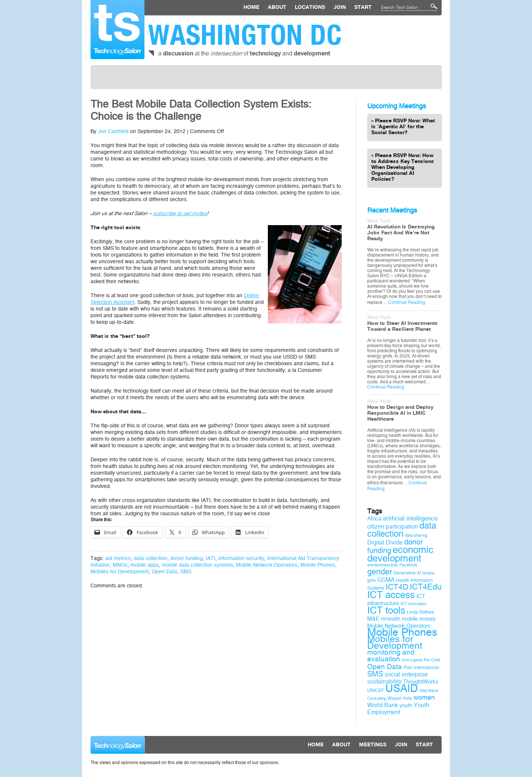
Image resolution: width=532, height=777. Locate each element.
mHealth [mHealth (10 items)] (391, 619)
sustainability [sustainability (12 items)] (384, 681)
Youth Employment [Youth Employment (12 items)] (398, 709)
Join (340, 7)
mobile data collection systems (197, 565)
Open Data (165, 572)
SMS (186, 572)
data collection (151, 558)
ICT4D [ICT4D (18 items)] (397, 587)
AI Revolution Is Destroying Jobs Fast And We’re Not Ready (401, 233)
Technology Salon (117, 30)
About (277, 7)
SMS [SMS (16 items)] (375, 674)
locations (310, 7)
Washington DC (245, 35)
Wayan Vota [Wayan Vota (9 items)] (400, 698)
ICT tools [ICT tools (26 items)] (386, 610)
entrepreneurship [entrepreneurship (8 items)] (383, 565)
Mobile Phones (318, 565)
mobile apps (145, 565)
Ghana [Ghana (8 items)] (428, 573)
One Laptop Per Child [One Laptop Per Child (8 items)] (421, 660)
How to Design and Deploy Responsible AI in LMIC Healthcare (400, 413)
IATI (211, 558)
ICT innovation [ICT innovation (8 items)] (413, 604)
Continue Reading (407, 302)
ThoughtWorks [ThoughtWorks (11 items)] (421, 682)
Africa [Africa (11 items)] (374, 519)
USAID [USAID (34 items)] (402, 688)
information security (241, 558)
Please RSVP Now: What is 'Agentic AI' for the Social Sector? (403, 127)
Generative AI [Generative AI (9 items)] (407, 573)
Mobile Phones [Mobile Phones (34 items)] (402, 632)
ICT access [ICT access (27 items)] (391, 595)
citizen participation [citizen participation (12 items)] (393, 527)
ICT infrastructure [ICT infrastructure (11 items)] (396, 600)
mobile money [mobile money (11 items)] (419, 619)
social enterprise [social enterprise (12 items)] (406, 674)
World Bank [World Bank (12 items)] (383, 705)
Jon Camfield (113, 131)
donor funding (187, 558)
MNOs (120, 565)
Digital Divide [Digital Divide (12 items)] (385, 542)
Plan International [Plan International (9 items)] (421, 668)
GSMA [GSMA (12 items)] (386, 580)
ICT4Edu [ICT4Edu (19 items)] (426, 587)
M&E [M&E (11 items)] (373, 619)
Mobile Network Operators (267, 565)
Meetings (373, 745)
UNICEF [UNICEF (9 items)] (376, 691)
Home (251, 7)
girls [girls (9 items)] (371, 580)
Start (363, 7)
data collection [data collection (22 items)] (402, 530)
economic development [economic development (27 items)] (400, 554)
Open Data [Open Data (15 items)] (385, 667)
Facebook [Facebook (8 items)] (408, 565)
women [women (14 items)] (424, 698)
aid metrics (118, 558)
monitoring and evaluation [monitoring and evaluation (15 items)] (391, 656)
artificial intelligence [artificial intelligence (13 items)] (410, 518)
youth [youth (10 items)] (406, 705)
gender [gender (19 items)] (380, 572)
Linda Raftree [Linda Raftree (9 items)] (420, 612)
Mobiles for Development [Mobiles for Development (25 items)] (395, 642)
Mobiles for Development (120, 572)
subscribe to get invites (180, 214)
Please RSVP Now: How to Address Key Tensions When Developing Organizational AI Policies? (403, 167)
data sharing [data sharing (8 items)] (416, 535)
